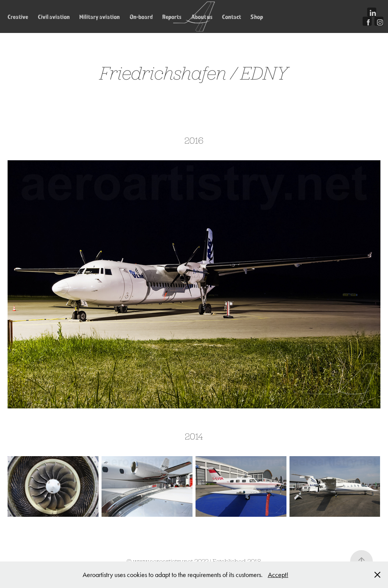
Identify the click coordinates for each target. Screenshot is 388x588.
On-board (141, 17)
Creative (18, 17)
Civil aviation (54, 17)
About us (202, 17)
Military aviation (99, 17)
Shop (257, 17)
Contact (232, 17)
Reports (172, 17)
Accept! (278, 575)
